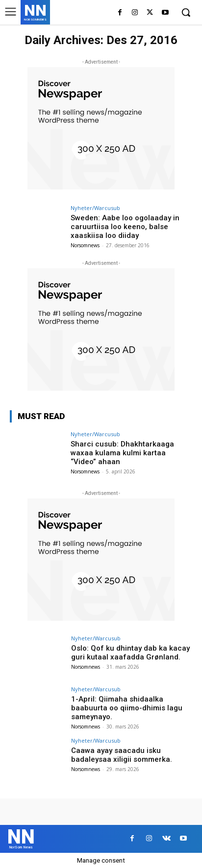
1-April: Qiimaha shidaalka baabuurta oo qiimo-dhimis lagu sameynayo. (127, 708)
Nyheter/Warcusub (95, 208)
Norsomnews (85, 245)
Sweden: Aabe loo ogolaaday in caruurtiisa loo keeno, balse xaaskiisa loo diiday (125, 227)
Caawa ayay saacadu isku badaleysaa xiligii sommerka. (122, 755)
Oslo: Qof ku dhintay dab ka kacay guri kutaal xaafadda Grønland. (130, 653)
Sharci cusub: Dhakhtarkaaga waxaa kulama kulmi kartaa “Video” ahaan (122, 453)
